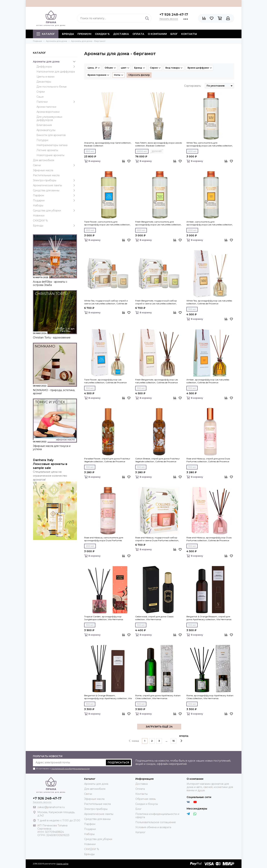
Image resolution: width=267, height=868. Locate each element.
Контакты (189, 34)
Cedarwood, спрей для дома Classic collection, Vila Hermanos (154, 618)
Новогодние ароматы (50, 155)
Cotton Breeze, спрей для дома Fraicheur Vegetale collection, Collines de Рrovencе (158, 460)
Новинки (39, 216)
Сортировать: (193, 86)
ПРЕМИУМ (84, 34)
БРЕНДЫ (68, 34)
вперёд (184, 738)
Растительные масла (46, 175)
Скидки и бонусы (147, 804)
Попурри (42, 140)
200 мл (192, 151)
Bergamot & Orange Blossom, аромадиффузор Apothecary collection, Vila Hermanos (108, 697)
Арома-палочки (46, 107)
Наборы (38, 205)
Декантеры (44, 82)
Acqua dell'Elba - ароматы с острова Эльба (50, 283)
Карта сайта (62, 864)
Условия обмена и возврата (153, 827)
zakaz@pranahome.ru (51, 807)
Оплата (138, 34)
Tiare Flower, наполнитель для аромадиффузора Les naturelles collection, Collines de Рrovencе (107, 223)
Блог (174, 34)
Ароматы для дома (55, 62)
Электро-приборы (55, 180)
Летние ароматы (47, 150)
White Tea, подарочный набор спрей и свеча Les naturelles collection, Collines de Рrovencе (106, 302)
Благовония (44, 125)
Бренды (55, 226)
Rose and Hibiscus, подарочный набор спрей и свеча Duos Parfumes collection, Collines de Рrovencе (157, 539)
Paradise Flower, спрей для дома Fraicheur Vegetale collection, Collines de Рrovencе (107, 460)
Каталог (46, 34)
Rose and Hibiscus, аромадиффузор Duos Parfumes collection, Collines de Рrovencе (209, 539)
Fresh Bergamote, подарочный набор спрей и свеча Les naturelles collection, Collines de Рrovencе (156, 302)
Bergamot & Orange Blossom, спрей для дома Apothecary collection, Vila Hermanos (209, 618)
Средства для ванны (55, 190)
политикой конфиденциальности (71, 768)
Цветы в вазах (45, 77)
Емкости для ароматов (51, 135)
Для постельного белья (52, 87)
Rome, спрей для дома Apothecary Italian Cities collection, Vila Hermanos (158, 697)
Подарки (55, 200)
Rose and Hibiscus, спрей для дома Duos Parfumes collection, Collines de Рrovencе (208, 460)
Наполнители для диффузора (56, 72)
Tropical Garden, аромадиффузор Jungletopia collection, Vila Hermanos (104, 618)
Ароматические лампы (55, 185)
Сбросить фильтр (139, 75)
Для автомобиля (44, 160)
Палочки (57, 102)
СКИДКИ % (102, 34)
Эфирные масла (43, 170)
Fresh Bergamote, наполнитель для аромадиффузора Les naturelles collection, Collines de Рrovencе (158, 223)
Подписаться (118, 762)
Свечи (55, 165)
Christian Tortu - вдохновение (52, 338)
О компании (157, 34)
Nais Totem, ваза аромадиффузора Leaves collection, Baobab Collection (158, 144)
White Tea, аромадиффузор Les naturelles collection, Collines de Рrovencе (209, 302)
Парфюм (55, 195)
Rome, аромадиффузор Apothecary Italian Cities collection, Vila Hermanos (210, 697)
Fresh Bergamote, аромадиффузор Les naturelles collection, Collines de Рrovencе (157, 381)
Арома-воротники (48, 112)
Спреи (41, 92)
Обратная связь (146, 799)
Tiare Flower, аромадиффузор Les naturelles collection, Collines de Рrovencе (105, 381)
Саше (40, 97)
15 (174, 741)
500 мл (90, 151)
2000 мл (142, 151)
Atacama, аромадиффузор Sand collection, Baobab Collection (108, 144)
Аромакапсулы (46, 130)
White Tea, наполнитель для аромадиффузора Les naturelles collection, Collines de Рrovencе (210, 144)
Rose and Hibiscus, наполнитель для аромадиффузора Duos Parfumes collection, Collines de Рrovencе (104, 539)
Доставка (121, 34)
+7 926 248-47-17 (174, 15)
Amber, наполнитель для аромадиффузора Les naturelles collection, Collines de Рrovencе (210, 223)
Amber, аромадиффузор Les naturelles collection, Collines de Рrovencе (208, 381)
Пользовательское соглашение (156, 822)
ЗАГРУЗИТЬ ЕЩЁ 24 (159, 727)
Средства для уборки (55, 210)
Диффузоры (57, 67)
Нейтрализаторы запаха (52, 145)
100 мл (192, 309)
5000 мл (157, 151)
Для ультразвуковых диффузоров (49, 118)
